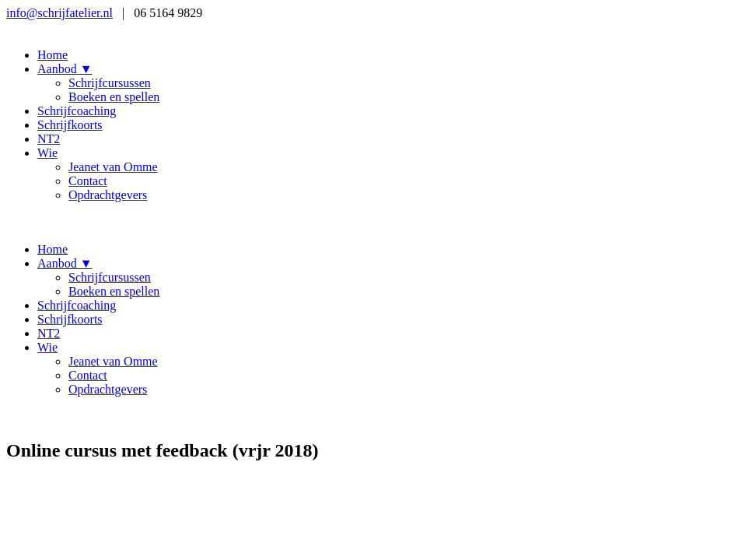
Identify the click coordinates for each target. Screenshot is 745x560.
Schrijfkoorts (70, 125)
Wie (47, 153)
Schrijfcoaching (77, 111)
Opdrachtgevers (108, 195)
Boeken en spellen (114, 97)
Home (52, 55)
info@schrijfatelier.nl (59, 13)
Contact (88, 181)
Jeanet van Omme (113, 167)
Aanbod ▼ (65, 69)
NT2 (49, 139)
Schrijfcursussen (110, 83)
